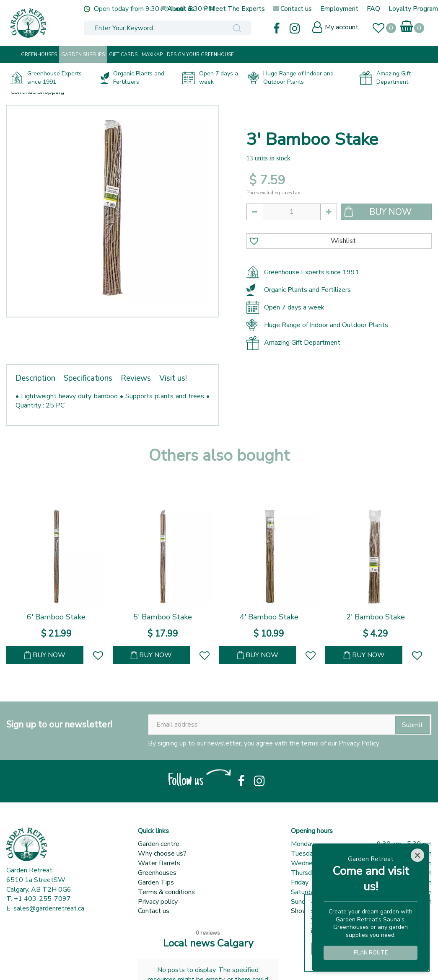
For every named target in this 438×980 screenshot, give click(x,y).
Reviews (136, 378)
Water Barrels (159, 863)
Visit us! (173, 378)
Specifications (88, 378)
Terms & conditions (166, 892)
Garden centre (159, 844)
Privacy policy (158, 902)
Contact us (154, 911)
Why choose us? (162, 854)
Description (35, 378)
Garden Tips (156, 882)
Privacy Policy (359, 743)
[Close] (417, 855)
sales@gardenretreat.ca (49, 908)
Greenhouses (157, 873)
